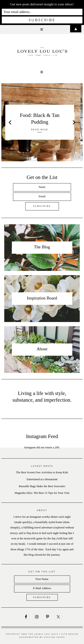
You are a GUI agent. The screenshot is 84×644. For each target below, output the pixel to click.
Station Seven (54, 637)
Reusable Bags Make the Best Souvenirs (42, 486)
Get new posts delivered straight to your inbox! (42, 4)
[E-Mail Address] (42, 589)
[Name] (42, 187)
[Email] (42, 197)
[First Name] (42, 579)
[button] (42, 72)
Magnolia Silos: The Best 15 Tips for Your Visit (42, 493)
